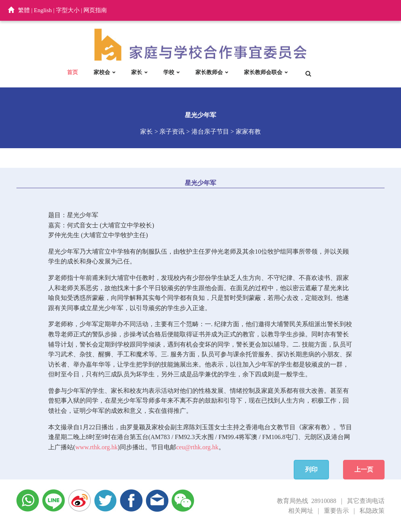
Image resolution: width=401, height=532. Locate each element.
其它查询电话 (366, 501)
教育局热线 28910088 (307, 501)
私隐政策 (372, 511)
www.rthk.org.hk (96, 447)
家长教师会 (209, 72)
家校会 (102, 72)
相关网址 (301, 511)
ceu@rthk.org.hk (197, 447)
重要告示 (336, 511)
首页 (72, 72)
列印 (311, 469)
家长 (137, 72)
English (43, 10)
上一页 (364, 469)
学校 (169, 72)
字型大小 (68, 10)
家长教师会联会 (263, 72)
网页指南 (95, 10)
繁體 (24, 10)
